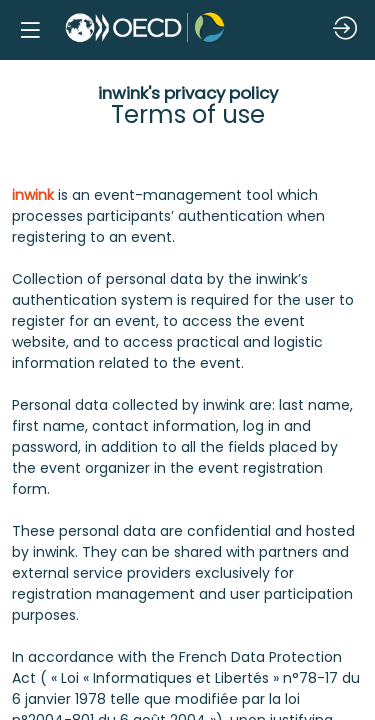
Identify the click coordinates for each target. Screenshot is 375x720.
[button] (30, 30)
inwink (33, 195)
